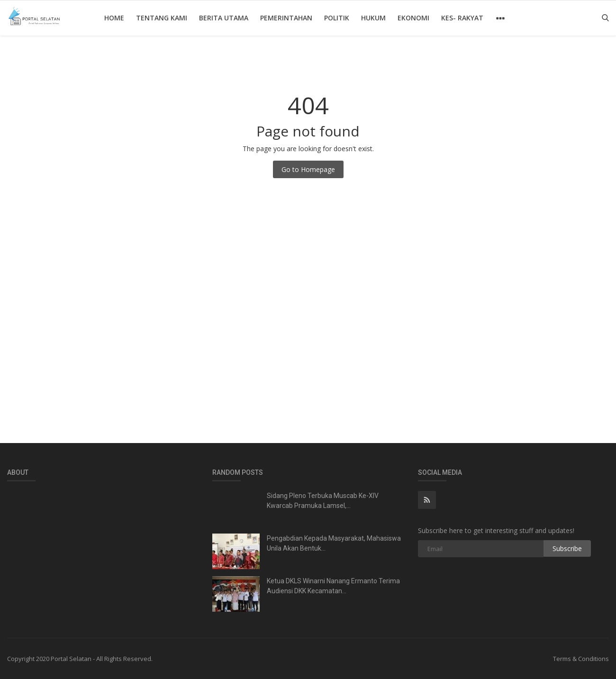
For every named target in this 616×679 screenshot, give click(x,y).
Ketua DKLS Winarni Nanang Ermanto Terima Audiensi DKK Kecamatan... (333, 586)
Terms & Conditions (581, 659)
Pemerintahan (286, 18)
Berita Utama (224, 18)
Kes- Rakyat (462, 18)
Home (114, 18)
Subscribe (567, 548)
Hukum (373, 18)
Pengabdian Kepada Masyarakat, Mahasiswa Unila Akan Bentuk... (334, 543)
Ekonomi (413, 18)
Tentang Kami (162, 18)
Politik (337, 18)
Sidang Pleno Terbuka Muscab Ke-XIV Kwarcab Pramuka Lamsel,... (323, 501)
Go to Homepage (308, 169)
